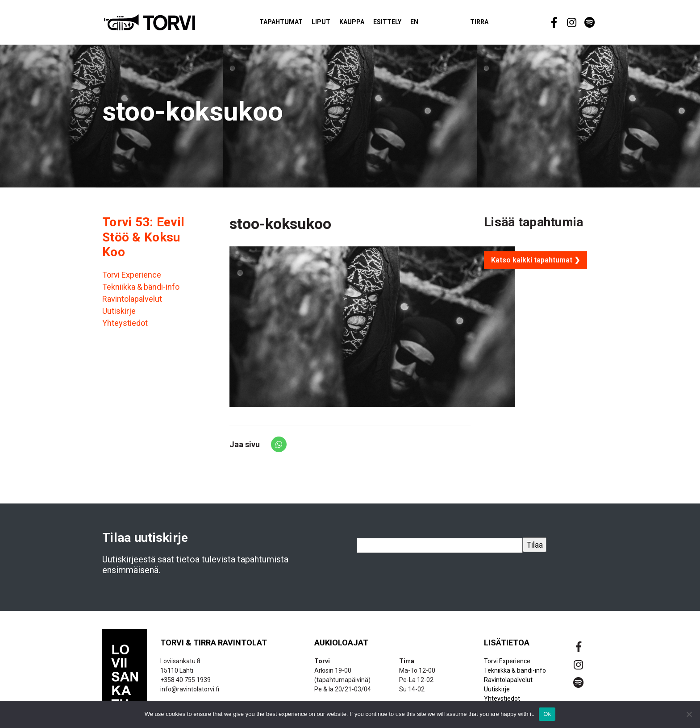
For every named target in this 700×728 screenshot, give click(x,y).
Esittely (403, 24)
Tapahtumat (297, 24)
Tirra (495, 24)
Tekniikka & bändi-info (141, 291)
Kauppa (367, 24)
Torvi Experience (132, 279)
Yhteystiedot (125, 327)
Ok (547, 714)
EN (430, 24)
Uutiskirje (119, 315)
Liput (337, 24)
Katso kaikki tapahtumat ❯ (535, 264)
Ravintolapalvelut (132, 303)
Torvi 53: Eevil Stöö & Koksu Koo (143, 241)
